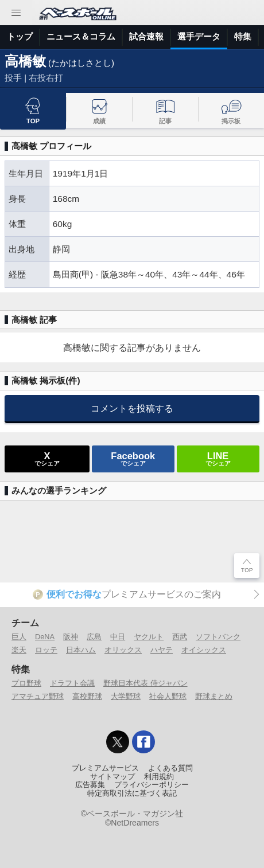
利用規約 (159, 777)
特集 (243, 36)
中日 (118, 637)
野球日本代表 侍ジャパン (145, 683)
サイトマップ (112, 777)
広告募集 (90, 785)
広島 (94, 637)
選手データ (199, 36)
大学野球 (126, 696)
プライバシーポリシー (152, 785)
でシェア (47, 459)
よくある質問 (170, 768)
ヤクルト (149, 637)
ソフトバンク (218, 637)
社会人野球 (168, 696)
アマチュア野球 (38, 696)
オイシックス (204, 650)
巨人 (19, 637)
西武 (180, 637)
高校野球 (87, 696)
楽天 (19, 650)
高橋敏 (25, 61)
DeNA (45, 637)
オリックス (123, 650)
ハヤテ (162, 650)
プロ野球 (26, 683)
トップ (20, 36)
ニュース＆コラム (81, 36)
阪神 (71, 637)
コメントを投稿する (132, 408)
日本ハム (81, 650)
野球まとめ (214, 696)
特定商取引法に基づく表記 (132, 793)
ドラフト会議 (72, 683)
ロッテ (46, 650)
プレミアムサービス (105, 768)
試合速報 (146, 36)
